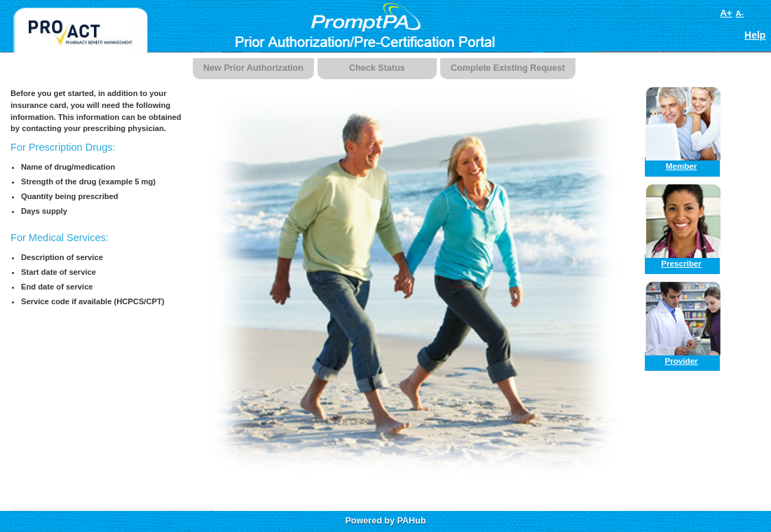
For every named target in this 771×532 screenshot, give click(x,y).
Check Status (377, 68)
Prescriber (681, 263)
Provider (681, 361)
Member (682, 166)
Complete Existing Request (508, 68)
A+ (726, 13)
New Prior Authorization (253, 68)
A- (739, 13)
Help (755, 35)
